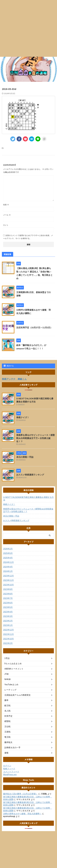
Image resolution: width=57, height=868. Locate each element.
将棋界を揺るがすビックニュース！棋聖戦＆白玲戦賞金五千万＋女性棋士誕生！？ (36, 438)
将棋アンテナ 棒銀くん (14, 379)
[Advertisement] (28, 28)
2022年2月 (8, 643)
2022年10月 (8, 639)
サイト (6, 225)
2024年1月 (8, 571)
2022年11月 (8, 634)
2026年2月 (8, 549)
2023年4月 (8, 612)
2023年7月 (8, 598)
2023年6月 (8, 603)
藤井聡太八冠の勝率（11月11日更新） (20, 794)
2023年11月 (8, 580)
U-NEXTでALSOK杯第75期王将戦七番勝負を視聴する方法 (28, 499)
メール (7, 215)
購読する (9, 366)
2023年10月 (8, 585)
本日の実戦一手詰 (25, 457)
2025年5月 (8, 553)
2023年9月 (8, 589)
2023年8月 (8, 594)
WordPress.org (10, 775)
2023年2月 (8, 621)
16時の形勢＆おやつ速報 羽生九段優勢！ (22, 814)
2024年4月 (8, 567)
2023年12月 (8, 576)
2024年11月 (8, 562)
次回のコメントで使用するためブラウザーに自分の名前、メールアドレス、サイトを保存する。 (28, 237)
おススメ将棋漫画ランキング (30, 475)
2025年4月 (8, 558)
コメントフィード (11, 772)
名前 (6, 205)
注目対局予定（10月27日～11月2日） (34, 328)
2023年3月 (8, 616)
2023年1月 (8, 625)
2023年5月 (8, 607)
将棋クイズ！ (23, 417)
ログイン (7, 766)
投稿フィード (9, 769)
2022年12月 (8, 630)
